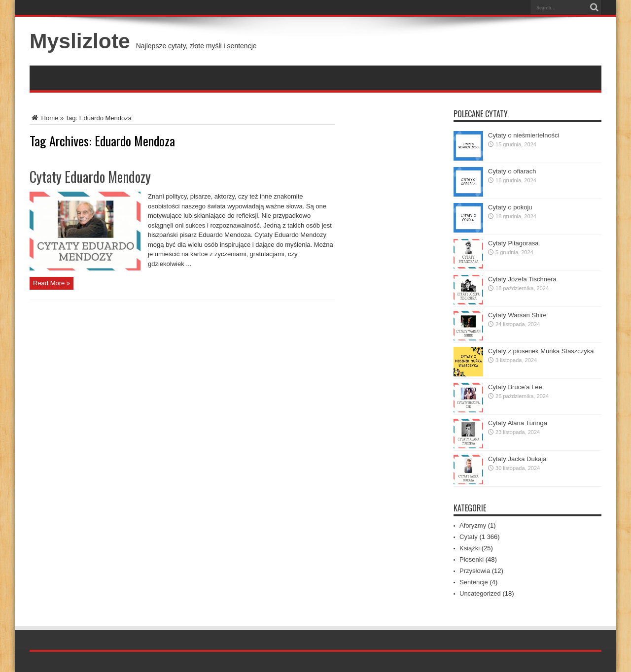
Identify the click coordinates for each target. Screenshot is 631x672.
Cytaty (469, 537)
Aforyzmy (473, 525)
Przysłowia (475, 571)
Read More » (52, 283)
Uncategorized (480, 593)
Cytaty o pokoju (510, 207)
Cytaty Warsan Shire (517, 315)
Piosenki (472, 559)
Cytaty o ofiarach (512, 171)
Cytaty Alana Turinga (518, 423)
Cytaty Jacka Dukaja (517, 459)
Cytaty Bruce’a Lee (515, 387)
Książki (470, 548)
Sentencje (474, 582)
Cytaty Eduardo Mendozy (90, 177)
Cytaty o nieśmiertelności (524, 135)
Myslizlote (80, 41)
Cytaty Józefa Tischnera (522, 279)
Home (44, 118)
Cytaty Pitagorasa (513, 243)
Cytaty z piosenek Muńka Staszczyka (541, 351)
